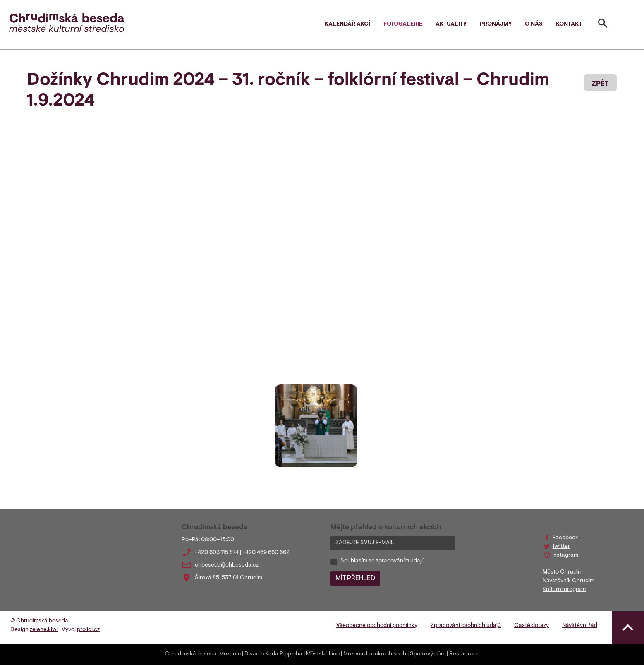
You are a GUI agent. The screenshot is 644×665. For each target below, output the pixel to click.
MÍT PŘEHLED (355, 579)
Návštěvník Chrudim (569, 581)
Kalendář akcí (347, 24)
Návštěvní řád (580, 626)
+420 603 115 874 (217, 553)
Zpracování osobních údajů (466, 626)
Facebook (565, 538)
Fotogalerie (403, 24)
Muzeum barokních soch (375, 654)
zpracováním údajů (400, 561)
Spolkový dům (428, 654)
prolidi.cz (88, 630)
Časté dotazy (531, 626)
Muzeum (230, 654)
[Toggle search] (603, 25)
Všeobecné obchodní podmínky (377, 626)
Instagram (565, 555)
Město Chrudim (563, 572)
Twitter (561, 547)
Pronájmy (496, 24)
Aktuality (451, 24)
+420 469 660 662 (266, 553)
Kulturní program (564, 590)
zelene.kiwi (44, 630)
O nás (534, 24)
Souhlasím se (383, 561)
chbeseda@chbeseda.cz (227, 565)
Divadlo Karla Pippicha (273, 654)
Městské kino (323, 654)
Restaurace (464, 654)
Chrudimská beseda (191, 654)
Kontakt (569, 24)
